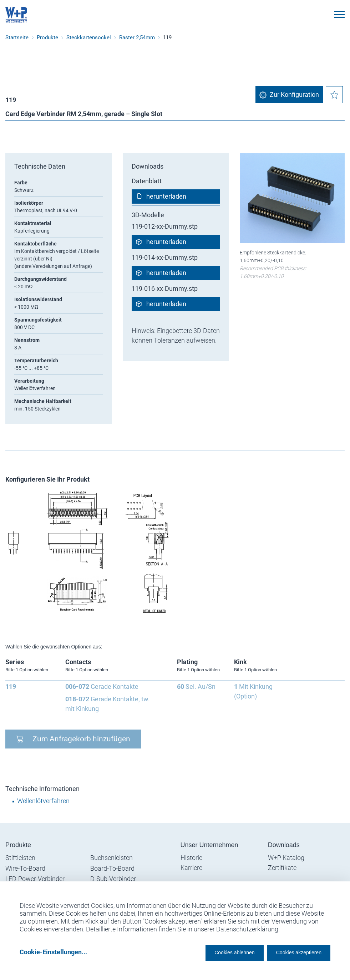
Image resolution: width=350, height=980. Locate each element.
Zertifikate (282, 868)
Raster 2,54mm (137, 38)
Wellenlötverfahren (43, 801)
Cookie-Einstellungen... (53, 952)
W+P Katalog (286, 858)
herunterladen (166, 196)
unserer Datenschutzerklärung (236, 927)
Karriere (191, 868)
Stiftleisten (20, 858)
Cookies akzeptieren (292, 952)
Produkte (47, 38)
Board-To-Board (112, 868)
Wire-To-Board (25, 868)
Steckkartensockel (89, 38)
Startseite (17, 38)
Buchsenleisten (111, 858)
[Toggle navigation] (339, 14)
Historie (191, 858)
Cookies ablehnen (213, 952)
